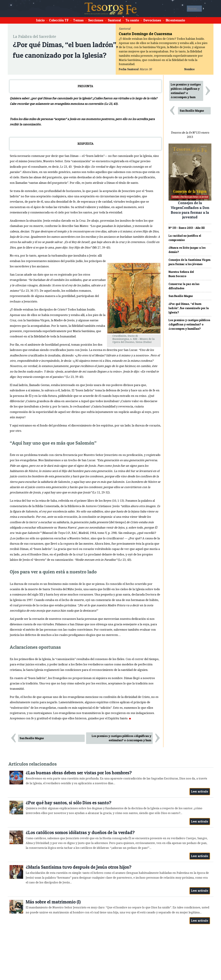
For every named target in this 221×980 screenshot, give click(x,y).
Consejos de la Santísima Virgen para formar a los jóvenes (189, 262)
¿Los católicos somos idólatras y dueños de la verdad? (80, 832)
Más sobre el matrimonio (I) (53, 902)
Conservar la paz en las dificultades (184, 286)
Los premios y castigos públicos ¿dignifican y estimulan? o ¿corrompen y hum (121, 738)
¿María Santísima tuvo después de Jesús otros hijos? (79, 867)
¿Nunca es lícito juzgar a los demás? (187, 250)
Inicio (40, 20)
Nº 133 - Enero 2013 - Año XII (187, 228)
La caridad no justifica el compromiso (185, 238)
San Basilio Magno (32, 738)
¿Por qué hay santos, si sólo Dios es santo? (68, 803)
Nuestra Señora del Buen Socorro (181, 274)
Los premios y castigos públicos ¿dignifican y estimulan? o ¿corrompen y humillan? (189, 324)
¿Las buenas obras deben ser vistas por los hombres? (79, 773)
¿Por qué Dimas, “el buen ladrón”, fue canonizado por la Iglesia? (189, 308)
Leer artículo (200, 791)
